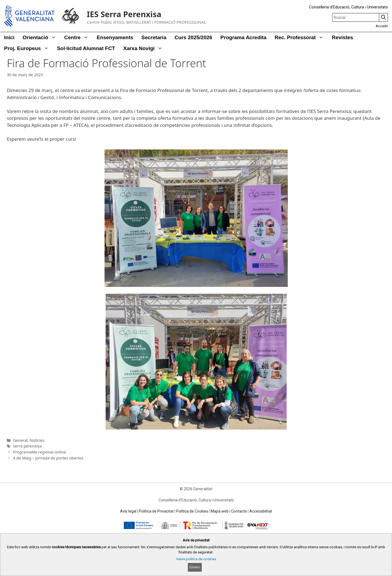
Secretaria (154, 37)
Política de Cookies (192, 511)
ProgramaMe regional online (39, 452)
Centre (78, 38)
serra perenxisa (27, 446)
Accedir (382, 26)
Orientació (41, 38)
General (20, 440)
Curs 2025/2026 (193, 37)
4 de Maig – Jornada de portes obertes (48, 458)
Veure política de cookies (196, 559)
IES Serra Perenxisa (124, 14)
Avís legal (128, 511)
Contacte (239, 511)
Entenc (195, 567)
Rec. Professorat (301, 38)
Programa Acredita (244, 37)
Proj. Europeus (28, 48)
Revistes (342, 37)
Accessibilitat (261, 511)
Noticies (37, 440)
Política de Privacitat (156, 511)
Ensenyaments (115, 37)
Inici (9, 37)
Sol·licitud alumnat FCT (86, 48)
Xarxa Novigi (145, 48)
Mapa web (220, 511)
